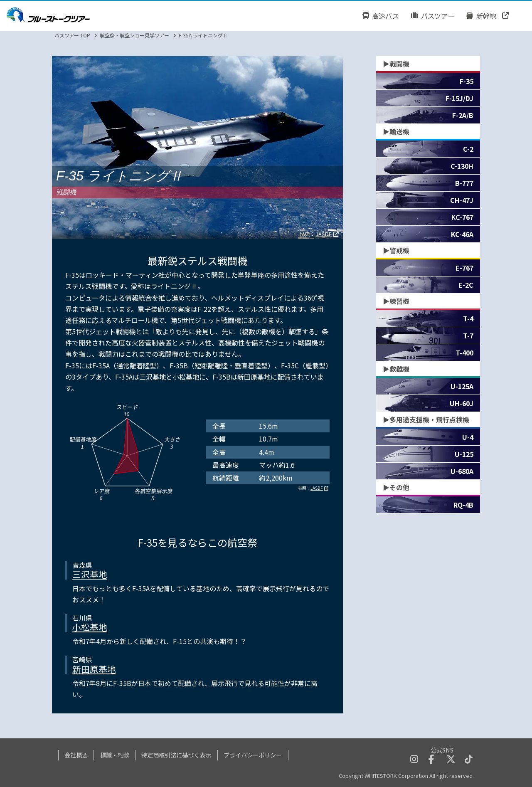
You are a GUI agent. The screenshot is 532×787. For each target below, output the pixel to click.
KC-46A (462, 234)
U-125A (462, 386)
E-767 (464, 268)
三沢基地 (90, 574)
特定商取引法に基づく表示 (176, 755)
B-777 (464, 183)
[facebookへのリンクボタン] (431, 760)
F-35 (467, 81)
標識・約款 (115, 755)
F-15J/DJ (459, 98)
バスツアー (433, 16)
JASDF (324, 234)
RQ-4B (463, 505)
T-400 (464, 353)
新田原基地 (94, 669)
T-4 (468, 318)
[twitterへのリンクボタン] (451, 760)
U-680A (462, 471)
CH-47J (462, 200)
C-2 (468, 149)
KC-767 (462, 217)
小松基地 (90, 627)
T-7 (468, 336)
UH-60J (462, 403)
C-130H (462, 166)
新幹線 (482, 16)
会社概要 (76, 755)
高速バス (381, 16)
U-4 (468, 437)
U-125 (464, 454)
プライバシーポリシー (253, 755)
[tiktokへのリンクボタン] (469, 760)
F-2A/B (463, 115)
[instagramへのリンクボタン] (414, 760)
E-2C (466, 285)
